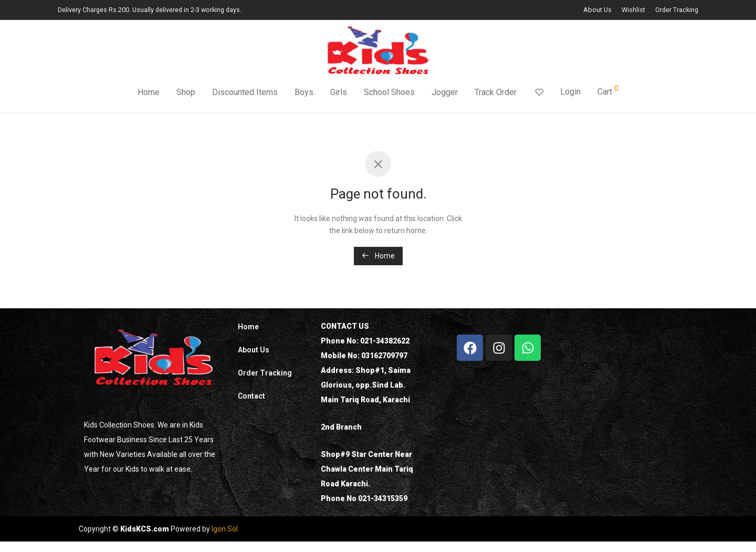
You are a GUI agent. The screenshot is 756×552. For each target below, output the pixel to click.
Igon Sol (225, 529)
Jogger (445, 93)
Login (570, 93)
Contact (251, 396)
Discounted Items (245, 93)
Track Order (496, 93)
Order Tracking (677, 10)
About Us (597, 10)
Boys (304, 93)
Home (149, 93)
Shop (186, 93)
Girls (339, 93)
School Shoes (389, 93)
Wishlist (633, 10)
